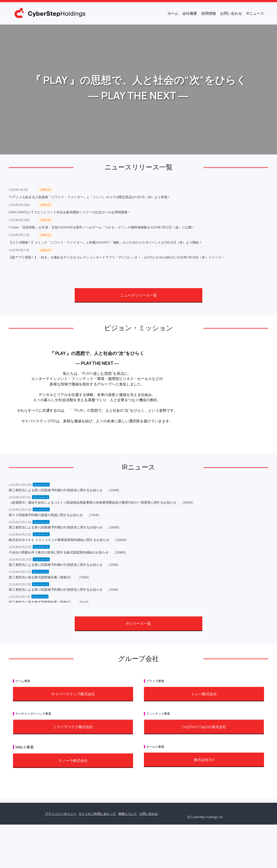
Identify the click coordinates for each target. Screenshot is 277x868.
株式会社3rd (204, 759)
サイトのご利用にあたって (97, 814)
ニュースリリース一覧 (138, 295)
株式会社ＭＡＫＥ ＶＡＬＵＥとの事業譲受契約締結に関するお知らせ (59, 540)
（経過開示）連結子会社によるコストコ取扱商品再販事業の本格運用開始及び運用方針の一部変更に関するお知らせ (93, 502)
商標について (128, 814)
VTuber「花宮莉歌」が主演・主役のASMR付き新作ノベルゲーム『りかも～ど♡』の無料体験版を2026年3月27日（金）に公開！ (102, 227)
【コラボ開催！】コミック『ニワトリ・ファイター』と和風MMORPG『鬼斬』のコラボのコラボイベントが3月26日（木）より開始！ (105, 242)
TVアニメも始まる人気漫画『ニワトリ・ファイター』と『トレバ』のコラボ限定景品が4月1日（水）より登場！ (90, 197)
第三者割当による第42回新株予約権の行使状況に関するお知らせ (56, 490)
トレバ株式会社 (204, 694)
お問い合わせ (149, 814)
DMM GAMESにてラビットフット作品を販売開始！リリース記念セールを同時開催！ (70, 212)
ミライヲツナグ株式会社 (73, 727)
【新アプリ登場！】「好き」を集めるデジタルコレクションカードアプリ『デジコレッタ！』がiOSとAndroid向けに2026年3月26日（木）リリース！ (117, 257)
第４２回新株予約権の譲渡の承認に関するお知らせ (46, 515)
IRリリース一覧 (138, 623)
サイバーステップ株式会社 (73, 694)
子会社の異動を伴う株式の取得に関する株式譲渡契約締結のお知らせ (59, 552)
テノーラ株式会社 (73, 760)
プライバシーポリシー (61, 814)
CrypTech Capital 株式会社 (204, 727)
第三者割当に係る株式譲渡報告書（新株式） (41, 577)
